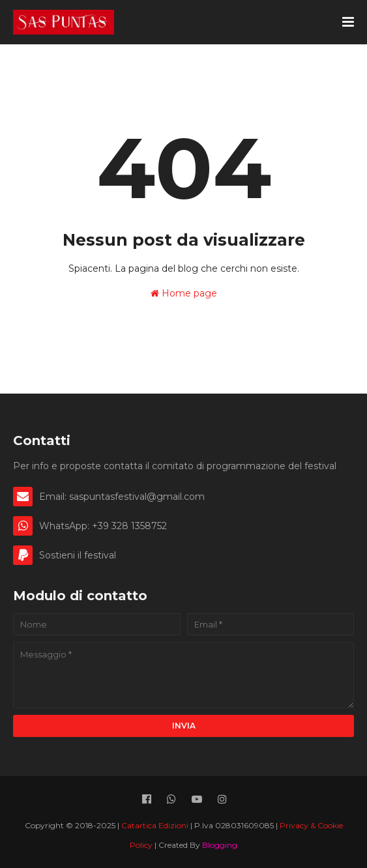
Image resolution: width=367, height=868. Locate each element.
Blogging (220, 845)
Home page (184, 293)
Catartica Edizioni (156, 825)
